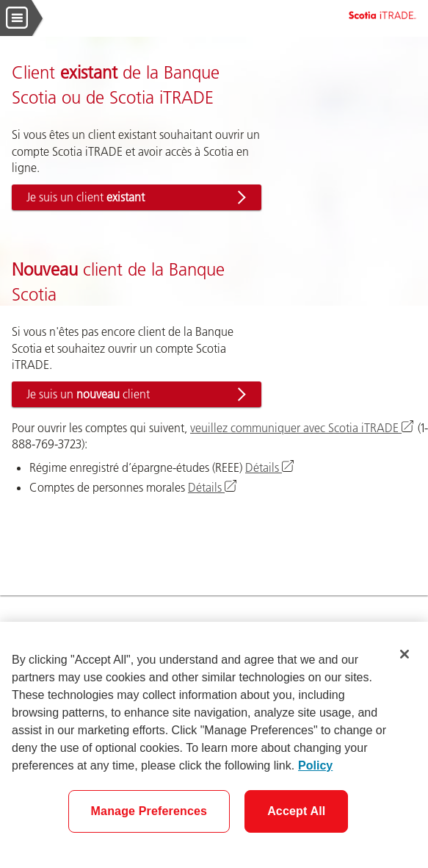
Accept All (296, 811)
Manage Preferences (149, 811)
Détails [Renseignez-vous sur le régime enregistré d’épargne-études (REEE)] (270, 467)
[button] (137, 197)
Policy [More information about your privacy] (315, 765)
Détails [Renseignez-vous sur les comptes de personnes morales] (213, 487)
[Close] (405, 654)
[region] (214, 745)
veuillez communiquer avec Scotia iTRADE (302, 428)
